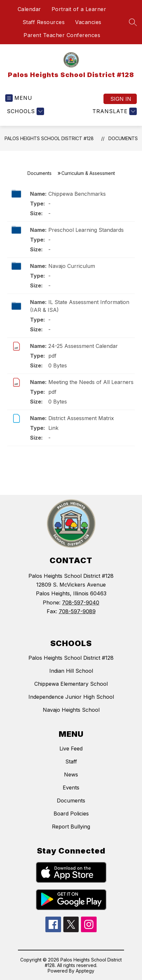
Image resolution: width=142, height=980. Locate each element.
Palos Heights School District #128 (49, 138)
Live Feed (71, 748)
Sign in (121, 99)
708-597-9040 (81, 603)
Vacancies (88, 22)
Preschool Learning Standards (86, 230)
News (71, 775)
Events (71, 788)
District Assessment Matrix (81, 418)
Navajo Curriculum (72, 266)
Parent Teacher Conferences (62, 35)
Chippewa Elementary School (71, 684)
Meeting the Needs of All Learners (91, 382)
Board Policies (71, 814)
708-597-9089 (77, 611)
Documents (123, 138)
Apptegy (85, 971)
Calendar (29, 9)
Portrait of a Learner (79, 9)
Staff (71, 761)
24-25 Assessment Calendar (83, 346)
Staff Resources (44, 22)
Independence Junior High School (71, 697)
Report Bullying (71, 827)
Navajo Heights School (71, 710)
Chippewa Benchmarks (77, 194)
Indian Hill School (71, 671)
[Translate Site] (114, 111)
